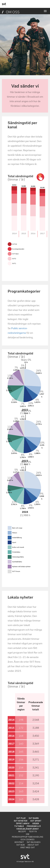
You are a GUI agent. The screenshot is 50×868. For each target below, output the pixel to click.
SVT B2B (21, 845)
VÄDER (36, 824)
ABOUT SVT (33, 845)
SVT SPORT (36, 821)
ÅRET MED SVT (28, 848)
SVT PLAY (21, 818)
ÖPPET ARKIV (23, 824)
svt (4, 4)
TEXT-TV (33, 832)
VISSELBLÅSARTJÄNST (28, 829)
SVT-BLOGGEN (34, 842)
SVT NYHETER (21, 821)
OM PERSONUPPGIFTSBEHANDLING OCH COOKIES (28, 837)
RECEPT (22, 832)
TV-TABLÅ (19, 826)
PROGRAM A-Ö (34, 826)
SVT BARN (34, 818)
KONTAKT (19, 842)
